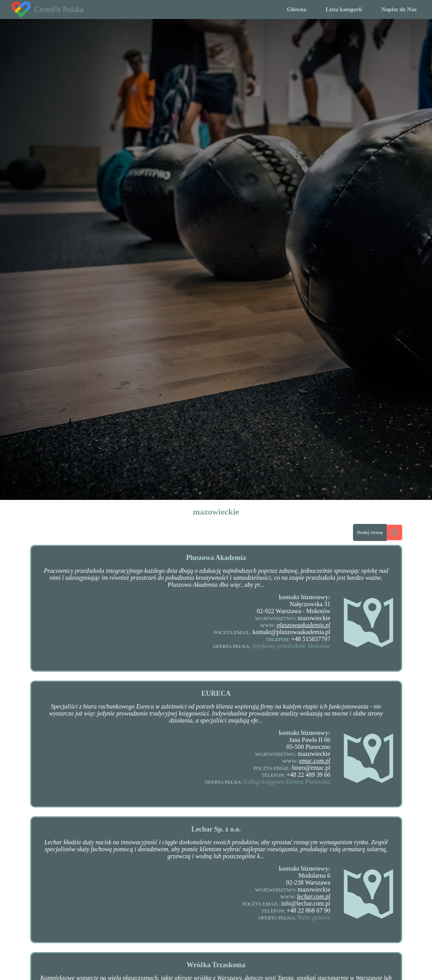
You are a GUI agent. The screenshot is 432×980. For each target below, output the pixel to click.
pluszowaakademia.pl (303, 625)
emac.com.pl (315, 761)
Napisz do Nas (399, 9)
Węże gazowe (314, 917)
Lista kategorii (344, 9)
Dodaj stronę (370, 532)
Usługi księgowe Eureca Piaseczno (287, 782)
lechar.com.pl (313, 896)
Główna (296, 9)
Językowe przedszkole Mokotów (291, 646)
